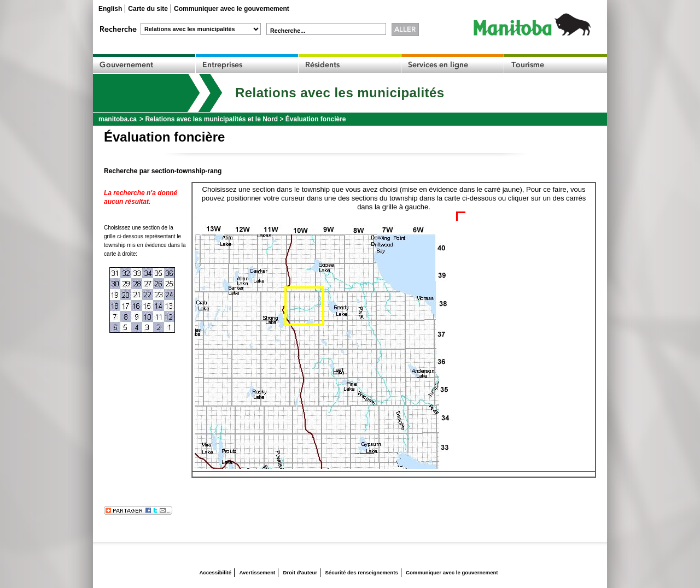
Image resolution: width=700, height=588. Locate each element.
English (110, 9)
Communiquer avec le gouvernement (232, 9)
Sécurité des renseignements (361, 572)
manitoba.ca (118, 119)
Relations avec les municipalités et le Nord (211, 119)
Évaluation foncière (316, 119)
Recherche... (288, 31)
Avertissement (257, 572)
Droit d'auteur (301, 572)
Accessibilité (215, 572)
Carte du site (148, 9)
